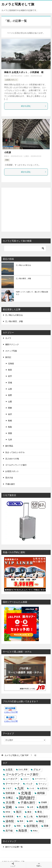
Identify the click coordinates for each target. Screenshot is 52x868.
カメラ (8, 338)
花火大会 (9, 478)
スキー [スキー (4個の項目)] (26, 779)
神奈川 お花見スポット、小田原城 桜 (24, 72)
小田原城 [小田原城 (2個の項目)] (21, 807)
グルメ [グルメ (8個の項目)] (37, 770)
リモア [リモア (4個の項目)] (8, 788)
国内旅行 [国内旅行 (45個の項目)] (27, 798)
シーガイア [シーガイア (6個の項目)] (11, 779)
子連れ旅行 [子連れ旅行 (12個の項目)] (28, 802)
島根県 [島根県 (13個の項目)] (43, 807)
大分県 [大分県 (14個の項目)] (10, 802)
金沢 (10, 414)
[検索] (25, 248)
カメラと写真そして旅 (18, 4)
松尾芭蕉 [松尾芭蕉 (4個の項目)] (9, 817)
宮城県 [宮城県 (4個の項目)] (44, 802)
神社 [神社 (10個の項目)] (41, 821)
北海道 (11, 364)
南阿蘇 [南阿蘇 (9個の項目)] (41, 793)
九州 (10, 440)
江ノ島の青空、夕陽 (23, 279)
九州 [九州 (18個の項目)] (20, 788)
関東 (7, 160)
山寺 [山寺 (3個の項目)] (31, 807)
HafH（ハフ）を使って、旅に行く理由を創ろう (32, 293)
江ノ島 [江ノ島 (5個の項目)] (30, 817)
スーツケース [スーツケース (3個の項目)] (40, 779)
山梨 (10, 402)
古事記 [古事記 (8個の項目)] (9, 798)
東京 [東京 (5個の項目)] (29, 812)
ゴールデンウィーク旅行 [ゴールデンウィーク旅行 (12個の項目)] (22, 774)
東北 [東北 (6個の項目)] (40, 812)
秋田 (10, 370)
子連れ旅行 (10, 484)
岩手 (10, 376)
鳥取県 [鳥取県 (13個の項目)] (23, 831)
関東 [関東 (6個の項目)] (46, 826)
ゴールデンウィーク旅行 (16, 465)
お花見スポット (11, 80)
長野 (10, 395)
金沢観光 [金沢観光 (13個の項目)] (32, 826)
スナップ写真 (11, 351)
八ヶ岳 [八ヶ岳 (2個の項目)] (32, 788)
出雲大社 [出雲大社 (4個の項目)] (44, 788)
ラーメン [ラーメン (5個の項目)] (43, 784)
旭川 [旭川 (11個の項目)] (19, 812)
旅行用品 (9, 446)
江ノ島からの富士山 (23, 265)
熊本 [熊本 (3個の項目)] (21, 821)
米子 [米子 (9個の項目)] (8, 826)
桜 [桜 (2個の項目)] (20, 817)
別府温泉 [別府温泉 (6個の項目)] (10, 793)
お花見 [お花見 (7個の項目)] (9, 770)
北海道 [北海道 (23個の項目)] (26, 793)
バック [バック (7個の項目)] (29, 784)
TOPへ (39, 865)
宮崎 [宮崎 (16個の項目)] (9, 807)
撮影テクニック (12, 344)
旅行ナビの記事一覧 (14, 847)
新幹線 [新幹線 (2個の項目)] (8, 812)
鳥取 (10, 427)
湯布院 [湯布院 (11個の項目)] (10, 821)
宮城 (10, 383)
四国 (10, 433)
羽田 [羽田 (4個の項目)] (19, 826)
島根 (10, 421)
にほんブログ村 (11, 712)
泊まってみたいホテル (15, 452)
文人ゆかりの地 (12, 459)
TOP (17, 755)
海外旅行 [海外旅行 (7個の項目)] (43, 817)
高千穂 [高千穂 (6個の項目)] (9, 831)
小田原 (8, 152)
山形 (10, 389)
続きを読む (34, 106)
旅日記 (8, 357)
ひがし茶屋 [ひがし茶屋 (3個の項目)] (23, 770)
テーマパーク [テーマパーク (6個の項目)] (13, 784)
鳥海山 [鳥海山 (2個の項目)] (35, 831)
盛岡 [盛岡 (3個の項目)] (31, 821)
